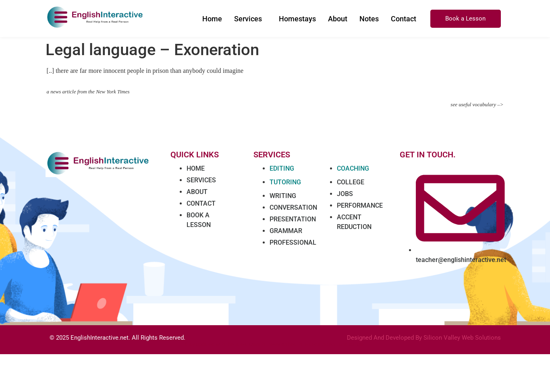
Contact (404, 19)
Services (248, 19)
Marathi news (265, 344)
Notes (369, 19)
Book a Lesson (465, 19)
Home (212, 19)
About (338, 19)
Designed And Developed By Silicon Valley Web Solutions (424, 338)
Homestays (297, 19)
